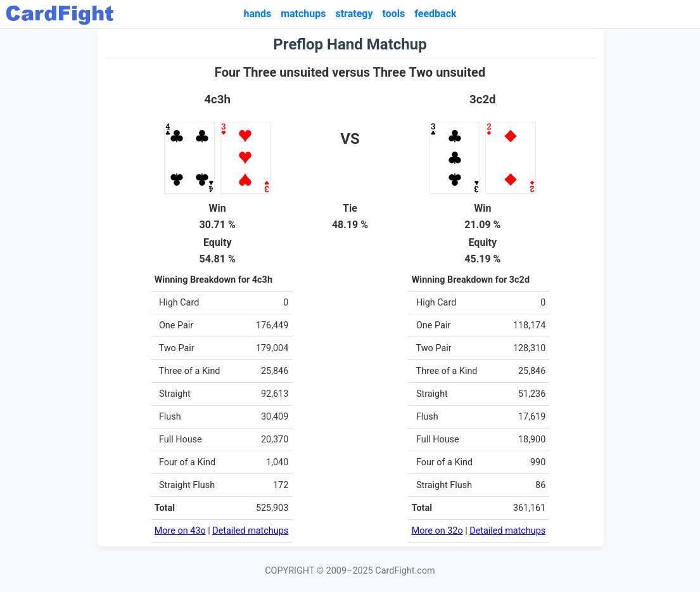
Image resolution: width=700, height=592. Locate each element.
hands (257, 14)
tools (394, 14)
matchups (303, 14)
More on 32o (437, 531)
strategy (354, 14)
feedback (435, 14)
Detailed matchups (250, 531)
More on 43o (180, 531)
